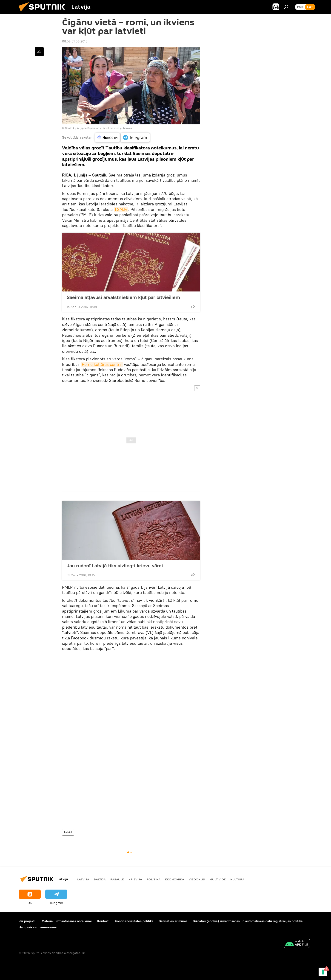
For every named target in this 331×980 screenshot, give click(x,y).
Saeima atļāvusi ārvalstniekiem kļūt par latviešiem (123, 297)
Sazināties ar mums (173, 921)
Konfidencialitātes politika (134, 921)
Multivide (218, 879)
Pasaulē (117, 879)
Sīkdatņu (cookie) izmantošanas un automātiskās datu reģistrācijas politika (248, 921)
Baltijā (100, 879)
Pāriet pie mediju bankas (117, 128)
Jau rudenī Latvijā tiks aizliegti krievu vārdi (115, 566)
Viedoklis (197, 879)
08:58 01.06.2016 (75, 41)
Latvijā (68, 832)
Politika (154, 879)
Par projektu (27, 921)
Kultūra (237, 879)
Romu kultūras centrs (102, 364)
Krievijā (135, 879)
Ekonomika (175, 879)
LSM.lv (121, 209)
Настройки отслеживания (38, 927)
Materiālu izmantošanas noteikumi (67, 921)
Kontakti (103, 921)
